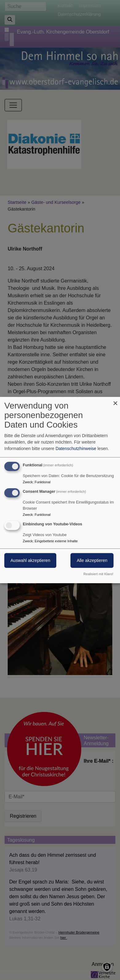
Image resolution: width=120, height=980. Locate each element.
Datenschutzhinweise (76, 449)
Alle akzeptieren (92, 560)
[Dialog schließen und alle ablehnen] (115, 401)
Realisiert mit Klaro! (98, 574)
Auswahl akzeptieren (30, 560)
